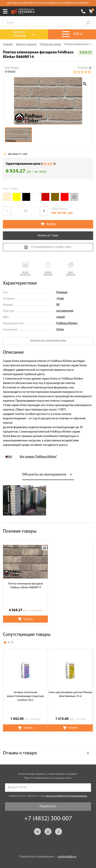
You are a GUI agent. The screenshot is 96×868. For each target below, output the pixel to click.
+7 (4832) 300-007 (83, 11)
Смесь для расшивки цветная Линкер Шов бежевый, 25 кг (70, 694)
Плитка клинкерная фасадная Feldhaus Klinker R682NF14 (26, 586)
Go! (88, 23)
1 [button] (5, 642)
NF (58, 305)
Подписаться (48, 806)
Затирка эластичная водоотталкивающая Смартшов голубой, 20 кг (25, 696)
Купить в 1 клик (48, 236)
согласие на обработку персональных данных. (66, 796)
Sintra (60, 329)
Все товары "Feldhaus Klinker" (38, 457)
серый (60, 317)
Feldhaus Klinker (67, 323)
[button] (26, 269)
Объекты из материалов (44, 475)
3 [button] (12, 642)
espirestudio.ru (67, 857)
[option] (48, 101)
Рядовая (62, 292)
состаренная (65, 311)
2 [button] (9, 642)
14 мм (60, 299)
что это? (48, 164)
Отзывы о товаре (20, 753)
